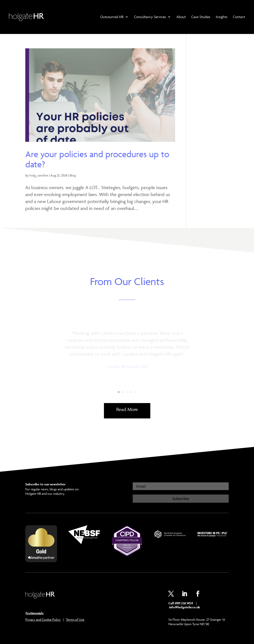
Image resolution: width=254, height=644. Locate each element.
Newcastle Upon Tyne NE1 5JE (189, 624)
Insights (222, 17)
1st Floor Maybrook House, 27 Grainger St (197, 619)
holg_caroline (39, 175)
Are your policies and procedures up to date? (97, 159)
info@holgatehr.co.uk (184, 607)
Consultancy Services (150, 17)
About (181, 17)
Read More (127, 409)
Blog (73, 175)
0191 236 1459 (184, 603)
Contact (239, 17)
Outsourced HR (112, 17)
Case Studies (201, 17)
